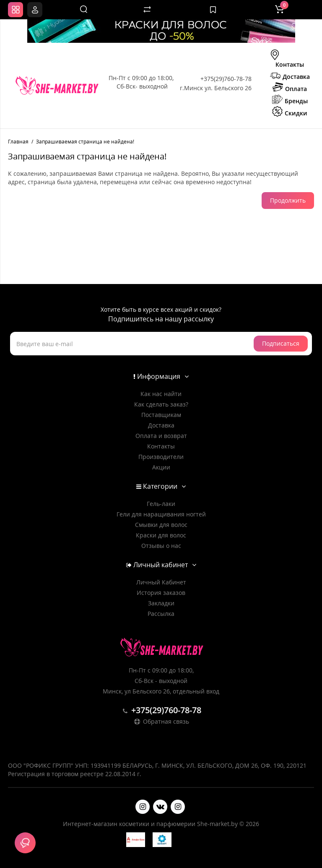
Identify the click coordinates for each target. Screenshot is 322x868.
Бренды (290, 100)
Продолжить (288, 200)
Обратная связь (161, 721)
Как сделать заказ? (161, 404)
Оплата (290, 88)
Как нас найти (161, 394)
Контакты (287, 60)
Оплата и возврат (161, 436)
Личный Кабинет (161, 582)
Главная (18, 142)
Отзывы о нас (161, 546)
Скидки (290, 112)
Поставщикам (161, 415)
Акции (161, 467)
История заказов (161, 593)
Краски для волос (161, 535)
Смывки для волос (161, 525)
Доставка (290, 76)
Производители (161, 457)
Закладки (161, 603)
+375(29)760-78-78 (226, 79)
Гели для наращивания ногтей (161, 514)
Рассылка (161, 614)
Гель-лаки (161, 504)
